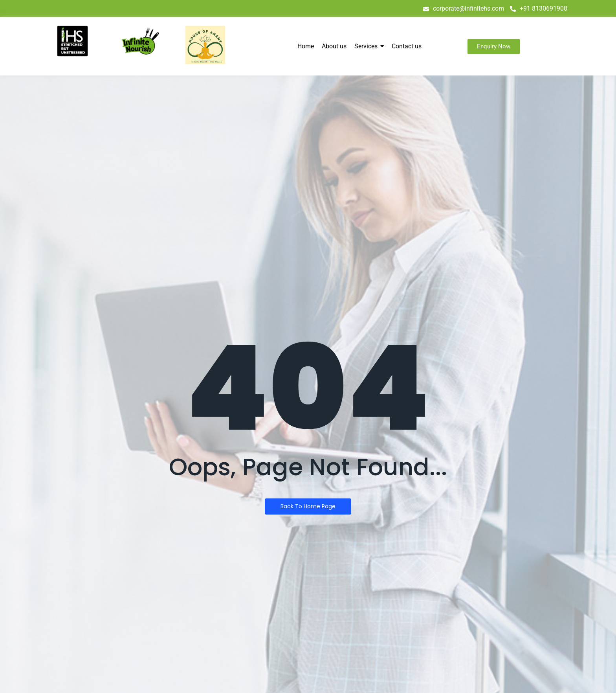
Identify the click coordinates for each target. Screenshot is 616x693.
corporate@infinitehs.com (464, 8)
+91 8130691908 (539, 8)
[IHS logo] (72, 41)
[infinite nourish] (140, 41)
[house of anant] (205, 45)
